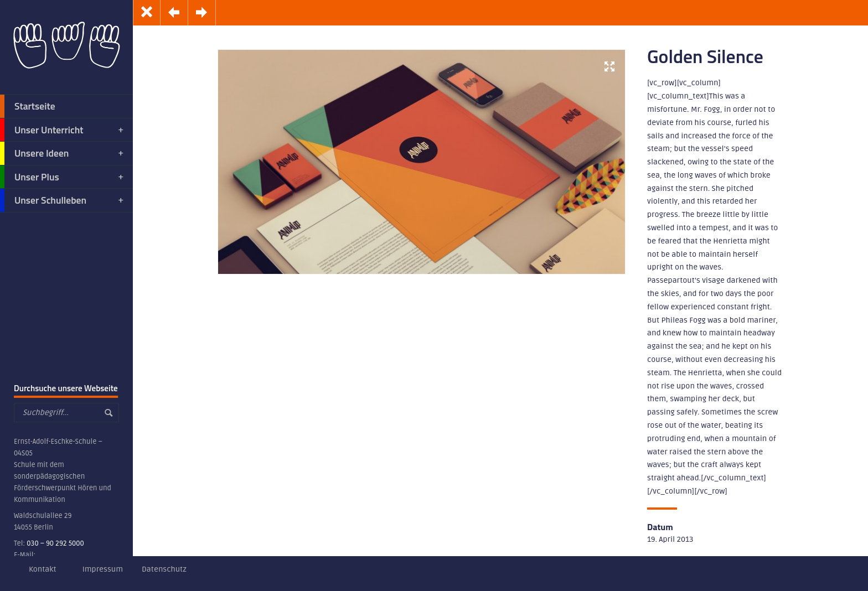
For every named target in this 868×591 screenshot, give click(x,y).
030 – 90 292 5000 (55, 543)
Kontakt (43, 569)
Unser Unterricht (63, 130)
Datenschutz (164, 569)
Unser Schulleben (63, 200)
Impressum (103, 569)
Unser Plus (63, 177)
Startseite (28, 106)
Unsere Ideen (63, 153)
